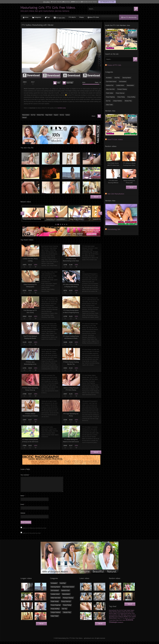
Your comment (25, 475)
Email (23, 507)
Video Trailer (109, 105)
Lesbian (133, 621)
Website (23, 516)
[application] (61, 51)
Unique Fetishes (118, 101)
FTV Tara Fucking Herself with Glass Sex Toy (30, 187)
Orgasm (132, 613)
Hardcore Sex (110, 85)
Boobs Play (116, 613)
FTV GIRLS (46, 2)
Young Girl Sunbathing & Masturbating (80, 213)
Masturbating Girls (114, 229)
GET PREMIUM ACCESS (107, 2)
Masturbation (130, 85)
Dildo (119, 618)
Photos (81, 17)
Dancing (111, 613)
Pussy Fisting (121, 97)
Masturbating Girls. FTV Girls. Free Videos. (48, 8)
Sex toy (123, 617)
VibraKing (115, 614)
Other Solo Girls (110, 89)
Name (23, 498)
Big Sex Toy (128, 621)
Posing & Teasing (122, 89)
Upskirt (124, 623)
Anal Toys (128, 614)
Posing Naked (112, 623)
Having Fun (129, 618)
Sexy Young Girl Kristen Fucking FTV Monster (92, 187)
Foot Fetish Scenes (111, 81)
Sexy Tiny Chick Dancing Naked (51, 187)
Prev (22, 213)
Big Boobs (115, 618)
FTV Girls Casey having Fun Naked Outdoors (71, 173)
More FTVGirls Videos (115, 139)
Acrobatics (109, 78)
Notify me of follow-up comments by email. (34, 531)
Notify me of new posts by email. (32, 536)
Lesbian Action (120, 85)
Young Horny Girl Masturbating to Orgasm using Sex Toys (57, 213)
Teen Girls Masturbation (116, 194)
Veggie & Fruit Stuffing (118, 616)
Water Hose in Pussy (71, 187)
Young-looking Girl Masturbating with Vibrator (33, 213)
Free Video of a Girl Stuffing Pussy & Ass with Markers (51, 158)
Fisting (111, 614)
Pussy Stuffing (131, 97)
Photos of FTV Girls (114, 65)
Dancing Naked (127, 78)
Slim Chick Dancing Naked (71, 158)
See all (96, 197)
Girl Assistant (123, 81)
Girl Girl (121, 613)
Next (100, 213)
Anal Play (117, 78)
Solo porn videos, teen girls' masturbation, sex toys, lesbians (45, 11)
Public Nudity (110, 93)
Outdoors (120, 625)
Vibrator (126, 619)
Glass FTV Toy (121, 621)
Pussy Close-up (120, 93)
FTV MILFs (72, 17)
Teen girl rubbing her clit (30, 158)
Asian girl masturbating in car (92, 158)
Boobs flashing (128, 616)
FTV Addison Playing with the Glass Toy (30, 173)
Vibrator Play (128, 101)
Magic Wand (119, 623)
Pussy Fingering (110, 97)
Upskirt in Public (121, 614)
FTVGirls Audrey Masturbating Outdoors (92, 173)
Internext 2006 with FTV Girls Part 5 (51, 173)
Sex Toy (108, 101)
